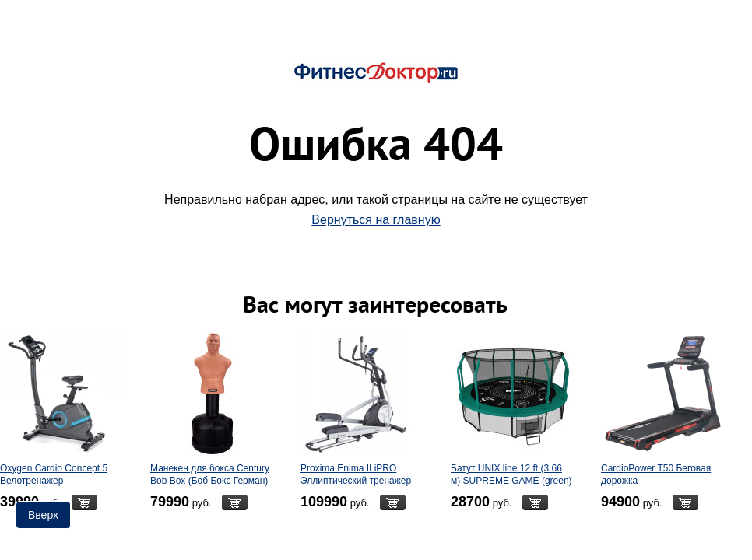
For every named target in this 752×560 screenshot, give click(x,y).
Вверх (43, 515)
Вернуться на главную (376, 220)
